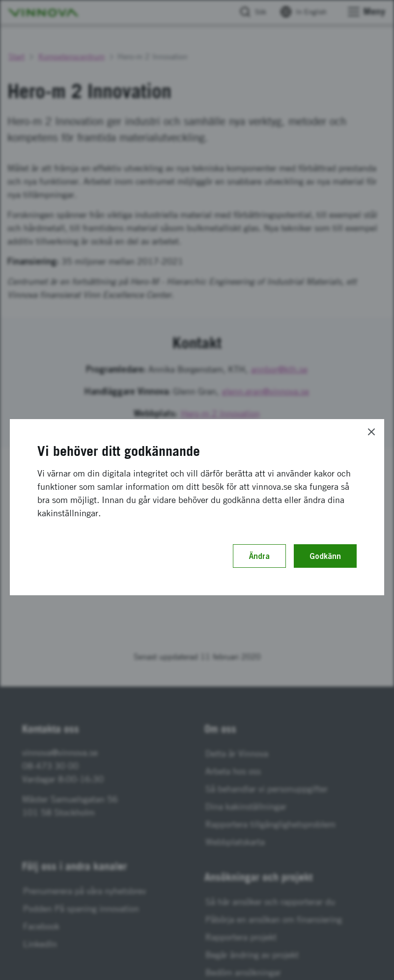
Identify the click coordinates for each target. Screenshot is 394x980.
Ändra (259, 556)
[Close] (371, 432)
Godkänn (325, 556)
